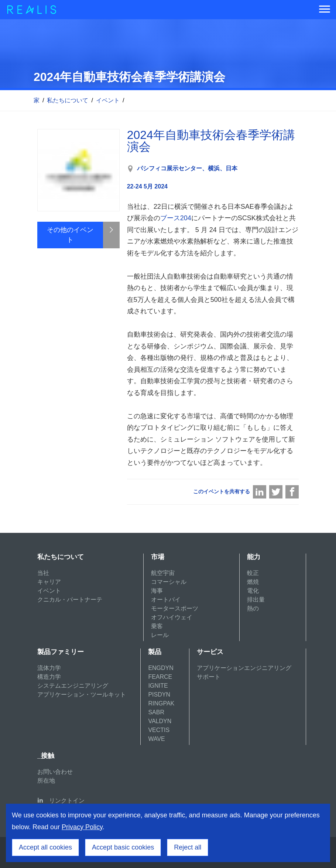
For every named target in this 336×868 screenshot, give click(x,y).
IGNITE (158, 686)
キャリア (49, 582)
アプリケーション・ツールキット (82, 695)
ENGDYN (161, 668)
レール (160, 635)
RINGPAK (161, 703)
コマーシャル (169, 582)
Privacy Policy (82, 827)
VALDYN (160, 721)
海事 (157, 591)
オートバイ (166, 600)
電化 (253, 591)
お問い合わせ (55, 772)
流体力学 (49, 668)
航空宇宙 (163, 573)
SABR (156, 712)
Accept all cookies (45, 847)
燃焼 (253, 582)
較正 (253, 573)
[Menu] (325, 10)
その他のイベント (70, 235)
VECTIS (159, 730)
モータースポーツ (175, 608)
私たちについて (68, 100)
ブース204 (176, 218)
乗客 (157, 626)
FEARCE (160, 677)
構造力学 (49, 677)
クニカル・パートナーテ (70, 600)
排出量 (256, 600)
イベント (108, 100)
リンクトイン (67, 801)
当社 (43, 573)
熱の (253, 608)
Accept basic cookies (123, 847)
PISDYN (159, 695)
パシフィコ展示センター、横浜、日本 (187, 168)
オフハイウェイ (172, 617)
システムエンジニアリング (73, 686)
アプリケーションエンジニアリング (244, 668)
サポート (209, 677)
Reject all (188, 847)
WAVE (156, 739)
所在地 (46, 781)
